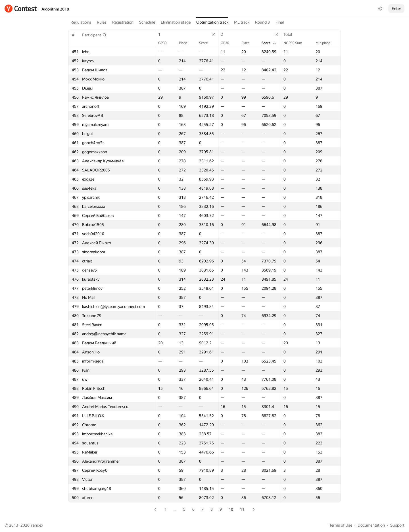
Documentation (371, 525)
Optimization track (212, 22)
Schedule (147, 22)
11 (242, 509)
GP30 (165, 43)
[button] (94, 35)
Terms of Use (341, 525)
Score (206, 43)
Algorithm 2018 (55, 9)
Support (397, 525)
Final (280, 22)
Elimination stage (176, 22)
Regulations (81, 22)
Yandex (37, 525)
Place (186, 43)
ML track (242, 22)
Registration (123, 22)
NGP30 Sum (296, 43)
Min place (326, 43)
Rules (102, 22)
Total (291, 34)
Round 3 (262, 22)
